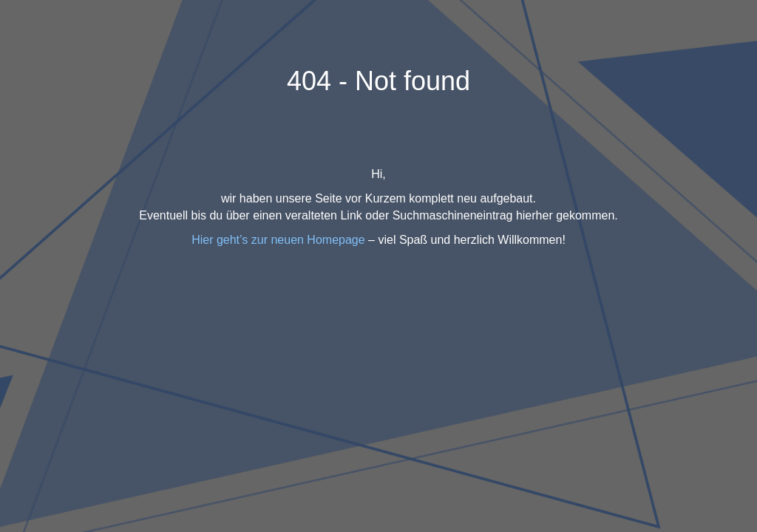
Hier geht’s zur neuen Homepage (278, 240)
